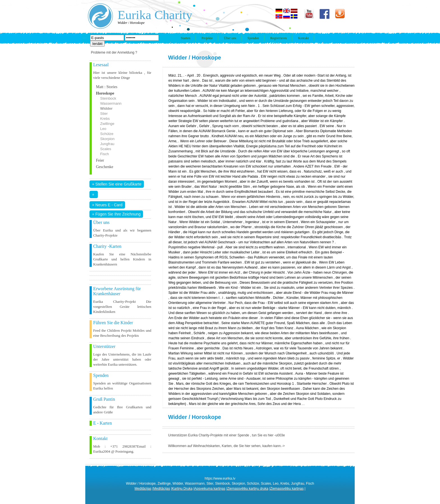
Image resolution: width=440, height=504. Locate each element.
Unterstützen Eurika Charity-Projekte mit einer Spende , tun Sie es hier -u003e (226, 435)
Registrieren (279, 38)
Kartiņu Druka (182, 489)
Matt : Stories (107, 87)
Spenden (253, 38)
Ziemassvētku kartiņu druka (248, 489)
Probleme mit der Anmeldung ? (114, 52)
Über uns (230, 38)
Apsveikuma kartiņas (210, 489)
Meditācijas (143, 489)
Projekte (207, 38)
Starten (185, 38)
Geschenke (105, 167)
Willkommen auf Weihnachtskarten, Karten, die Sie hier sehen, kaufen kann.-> (226, 446)
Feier (100, 160)
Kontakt (303, 38)
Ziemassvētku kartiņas (287, 489)
